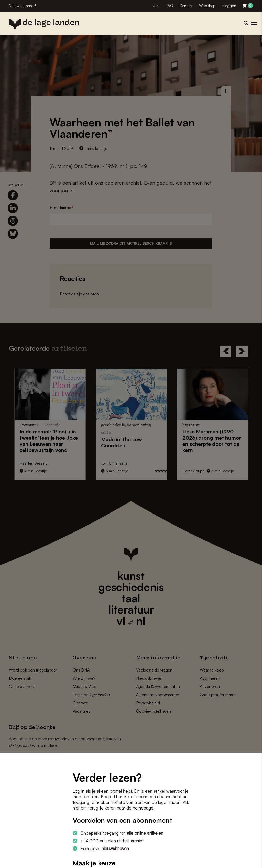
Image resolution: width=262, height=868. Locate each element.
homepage (143, 808)
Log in (79, 791)
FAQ (170, 6)
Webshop (207, 6)
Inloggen (229, 6)
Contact (186, 6)
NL (154, 6)
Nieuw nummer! (22, 6)
